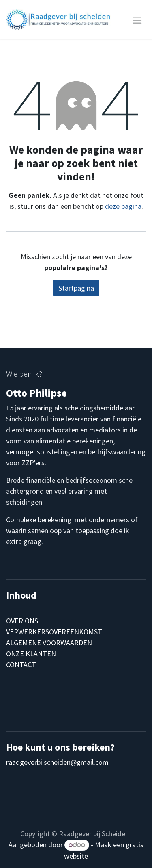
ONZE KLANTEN (31, 654)
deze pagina (123, 206)
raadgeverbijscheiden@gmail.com (57, 762)
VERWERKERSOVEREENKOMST (54, 632)
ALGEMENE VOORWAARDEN (49, 643)
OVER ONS (22, 621)
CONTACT (21, 665)
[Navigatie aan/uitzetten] (137, 19)
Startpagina (76, 288)
